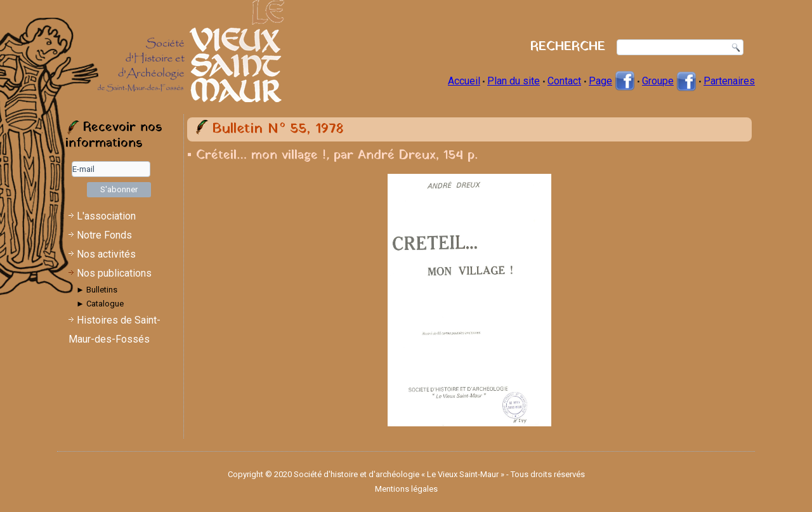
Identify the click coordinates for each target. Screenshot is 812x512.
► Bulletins (97, 290)
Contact (564, 81)
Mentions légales (406, 489)
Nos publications (114, 273)
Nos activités (106, 254)
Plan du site (514, 81)
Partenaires (729, 81)
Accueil (464, 81)
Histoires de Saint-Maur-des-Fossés (115, 330)
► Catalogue (100, 304)
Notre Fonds (104, 235)
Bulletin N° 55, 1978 (278, 129)
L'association (106, 216)
